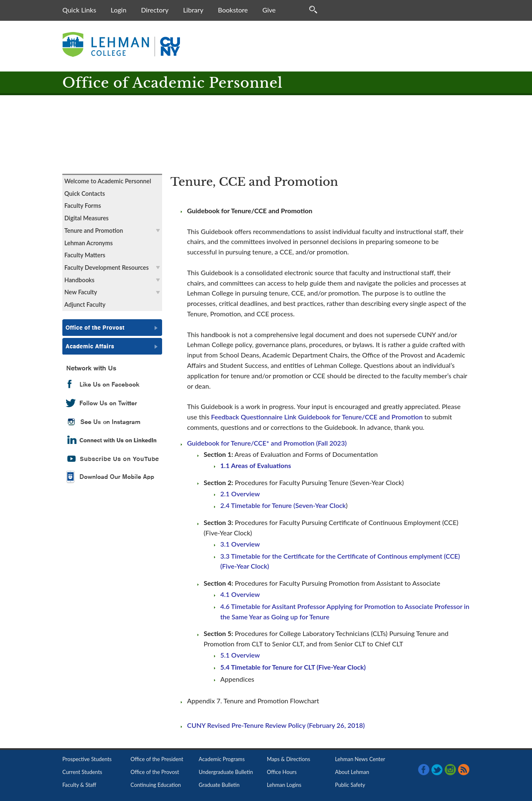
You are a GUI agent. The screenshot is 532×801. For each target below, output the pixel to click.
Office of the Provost (155, 772)
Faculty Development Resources (107, 267)
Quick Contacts (85, 193)
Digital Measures (87, 218)
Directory (155, 10)
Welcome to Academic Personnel (108, 181)
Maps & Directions (288, 759)
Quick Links (79, 10)
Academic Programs (222, 759)
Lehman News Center (360, 759)
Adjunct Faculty (85, 304)
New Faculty (81, 292)
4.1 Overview (240, 594)
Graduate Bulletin (219, 785)
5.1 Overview (240, 655)
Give (269, 10)
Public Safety (350, 785)
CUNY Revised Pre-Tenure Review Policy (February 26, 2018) (276, 725)
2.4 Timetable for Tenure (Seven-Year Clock (283, 505)
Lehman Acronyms (89, 243)
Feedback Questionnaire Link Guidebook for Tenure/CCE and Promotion (317, 417)
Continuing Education (156, 785)
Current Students (82, 772)
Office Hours (282, 772)
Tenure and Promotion (94, 230)
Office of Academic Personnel (172, 83)
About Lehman (352, 772)
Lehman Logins (284, 785)
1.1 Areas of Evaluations (256, 465)
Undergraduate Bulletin (226, 772)
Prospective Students (87, 759)
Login (118, 10)
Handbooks (80, 280)
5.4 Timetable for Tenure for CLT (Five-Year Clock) (293, 667)
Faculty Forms (83, 206)
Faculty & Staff (79, 785)
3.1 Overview (240, 544)
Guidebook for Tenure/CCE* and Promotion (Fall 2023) (267, 443)
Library (193, 10)
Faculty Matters (85, 255)
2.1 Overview (240, 494)
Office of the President (157, 759)
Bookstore (233, 10)
